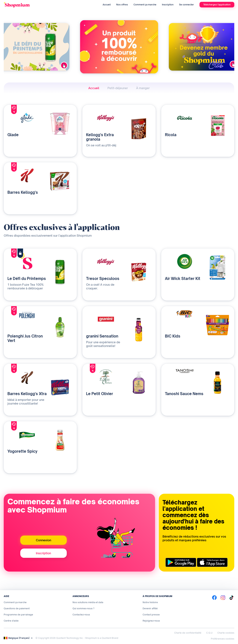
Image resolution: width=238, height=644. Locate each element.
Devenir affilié (150, 608)
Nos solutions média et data (88, 602)
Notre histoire (150, 602)
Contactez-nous (81, 615)
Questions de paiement (17, 608)
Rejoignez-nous (151, 621)
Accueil (107, 5)
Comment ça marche (145, 5)
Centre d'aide (11, 621)
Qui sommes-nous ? (83, 608)
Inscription (168, 5)
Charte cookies (226, 633)
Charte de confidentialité (188, 633)
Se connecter (186, 5)
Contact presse (151, 615)
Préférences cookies (223, 639)
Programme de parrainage (18, 615)
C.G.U (209, 633)
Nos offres (122, 5)
